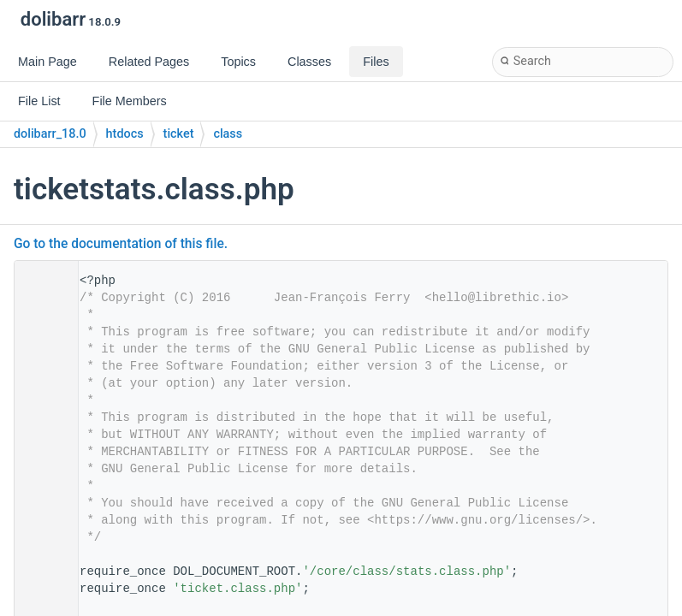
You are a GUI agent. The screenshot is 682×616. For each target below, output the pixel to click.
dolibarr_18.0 (50, 134)
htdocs (125, 134)
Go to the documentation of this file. (121, 244)
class (228, 134)
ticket (179, 134)
